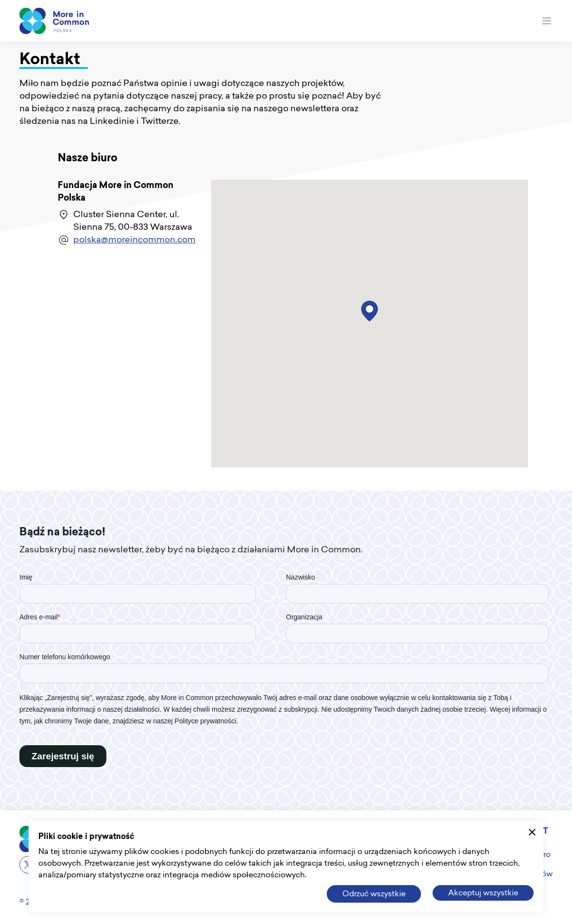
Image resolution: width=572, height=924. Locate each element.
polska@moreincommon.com (135, 240)
